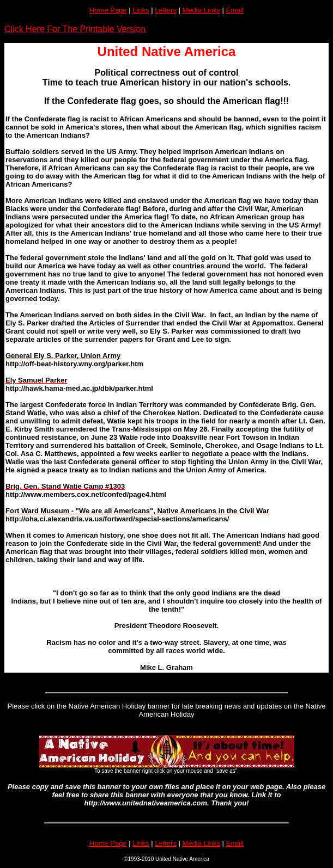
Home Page (108, 10)
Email (235, 10)
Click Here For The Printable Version (75, 29)
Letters (166, 10)
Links (141, 10)
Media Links (201, 10)
